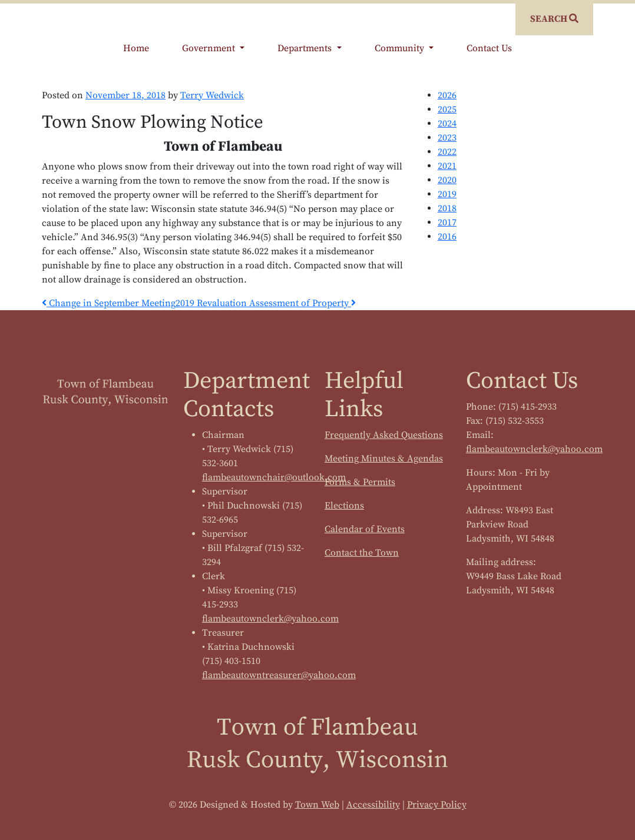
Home (136, 48)
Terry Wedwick (212, 95)
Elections (344, 506)
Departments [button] (306, 48)
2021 (447, 166)
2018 (447, 208)
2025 (447, 109)
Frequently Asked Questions (384, 435)
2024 (447, 124)
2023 (447, 138)
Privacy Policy (437, 805)
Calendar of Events (365, 529)
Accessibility (373, 805)
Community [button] (401, 48)
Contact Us (489, 48)
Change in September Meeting (109, 303)
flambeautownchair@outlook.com (274, 477)
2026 (447, 95)
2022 (447, 152)
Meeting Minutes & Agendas (384, 459)
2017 (447, 223)
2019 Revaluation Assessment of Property (266, 303)
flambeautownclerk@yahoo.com (270, 619)
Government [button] (210, 48)
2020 (447, 180)
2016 (447, 237)
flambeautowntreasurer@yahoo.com (279, 675)
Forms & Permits (360, 482)
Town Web (317, 805)
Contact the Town (362, 553)
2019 (447, 194)
